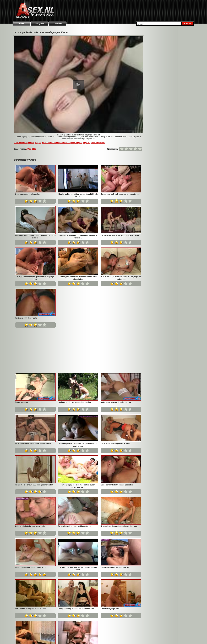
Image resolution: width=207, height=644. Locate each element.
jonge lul (86, 143)
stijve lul (94, 143)
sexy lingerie (77, 143)
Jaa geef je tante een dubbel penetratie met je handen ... (78, 237)
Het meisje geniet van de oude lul (29, 524)
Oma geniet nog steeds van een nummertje (119, 524)
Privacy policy (137, 638)
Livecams (58, 24)
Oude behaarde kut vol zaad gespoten (31, 442)
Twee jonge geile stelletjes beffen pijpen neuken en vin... (121, 402)
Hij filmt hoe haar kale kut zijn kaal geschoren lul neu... (121, 484)
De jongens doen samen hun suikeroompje (76, 359)
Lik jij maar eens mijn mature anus (30, 401)
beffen (53, 143)
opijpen (38, 143)
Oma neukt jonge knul (24, 566)
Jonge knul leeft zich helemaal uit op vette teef (120, 194)
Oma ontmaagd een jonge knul (28, 194)
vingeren (60, 143)
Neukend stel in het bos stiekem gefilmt (117, 318)
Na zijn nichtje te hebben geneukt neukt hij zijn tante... (78, 195)
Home (22, 24)
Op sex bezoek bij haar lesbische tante (117, 442)
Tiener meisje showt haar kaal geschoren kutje (78, 401)
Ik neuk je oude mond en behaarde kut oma (33, 483)
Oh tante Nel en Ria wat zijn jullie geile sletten (120, 235)
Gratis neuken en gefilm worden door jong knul (121, 566)
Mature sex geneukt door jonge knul (30, 359)
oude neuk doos (21, 143)
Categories (40, 24)
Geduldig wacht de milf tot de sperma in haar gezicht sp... (121, 360)
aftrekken (46, 143)
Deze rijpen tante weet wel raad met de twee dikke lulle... (78, 278)
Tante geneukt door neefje (26, 318)
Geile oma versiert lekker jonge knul (73, 483)
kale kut (102, 143)
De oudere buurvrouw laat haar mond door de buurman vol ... (78, 567)
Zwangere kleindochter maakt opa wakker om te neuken (35, 237)
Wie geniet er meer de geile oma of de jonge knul (35, 278)
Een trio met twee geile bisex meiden (73, 524)
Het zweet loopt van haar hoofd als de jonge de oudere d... (121, 278)
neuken (68, 143)
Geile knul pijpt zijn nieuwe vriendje (73, 442)
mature (31, 143)
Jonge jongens (64, 318)
